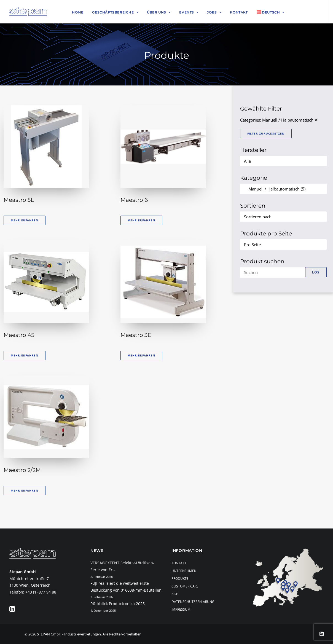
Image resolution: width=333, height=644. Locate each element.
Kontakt (239, 12)
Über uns (159, 12)
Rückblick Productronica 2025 (118, 604)
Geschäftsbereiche (115, 12)
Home (78, 12)
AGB (175, 594)
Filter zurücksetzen (266, 133)
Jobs (214, 12)
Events (189, 12)
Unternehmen (184, 571)
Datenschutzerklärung (193, 602)
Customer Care (185, 586)
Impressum (181, 609)
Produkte (180, 579)
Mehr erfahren (25, 220)
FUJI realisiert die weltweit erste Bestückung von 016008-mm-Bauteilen (126, 587)
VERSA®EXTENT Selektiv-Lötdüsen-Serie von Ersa (122, 566)
